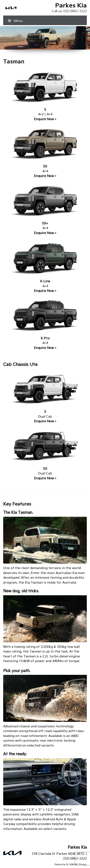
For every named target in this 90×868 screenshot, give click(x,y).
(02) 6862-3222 (75, 11)
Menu (15, 21)
